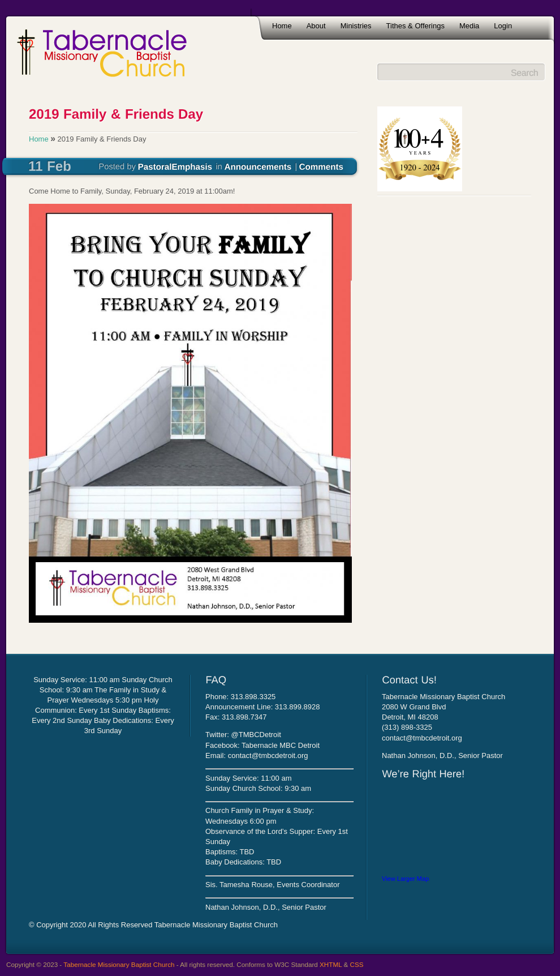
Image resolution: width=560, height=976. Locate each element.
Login (503, 26)
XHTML (331, 964)
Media (469, 26)
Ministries (356, 26)
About (316, 26)
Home (282, 26)
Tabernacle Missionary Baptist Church (119, 964)
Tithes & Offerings (415, 26)
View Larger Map (405, 879)
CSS (357, 964)
